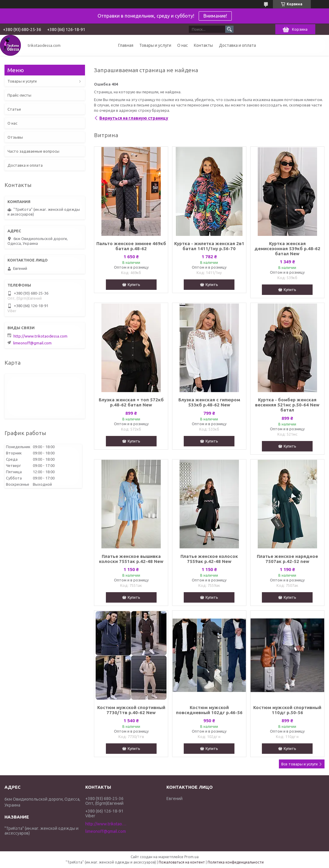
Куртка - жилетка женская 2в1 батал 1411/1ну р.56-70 (209, 246)
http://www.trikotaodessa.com (40, 336)
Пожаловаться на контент (182, 862)
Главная (126, 45)
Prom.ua (191, 857)
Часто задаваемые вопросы (33, 151)
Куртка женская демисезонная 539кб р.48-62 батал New (287, 249)
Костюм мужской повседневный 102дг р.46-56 (209, 710)
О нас (183, 45)
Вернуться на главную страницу (134, 118)
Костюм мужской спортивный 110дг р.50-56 (287, 710)
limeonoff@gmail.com (32, 343)
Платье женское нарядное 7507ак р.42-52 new (287, 559)
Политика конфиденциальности (236, 862)
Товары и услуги (155, 45)
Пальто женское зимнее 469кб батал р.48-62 (131, 246)
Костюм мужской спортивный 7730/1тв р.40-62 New (131, 710)
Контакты (203, 45)
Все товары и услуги (299, 764)
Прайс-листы (19, 95)
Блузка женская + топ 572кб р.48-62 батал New (131, 402)
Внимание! (215, 16)
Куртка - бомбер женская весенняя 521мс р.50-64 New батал (287, 405)
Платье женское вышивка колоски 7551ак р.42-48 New (131, 559)
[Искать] (229, 29)
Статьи (14, 109)
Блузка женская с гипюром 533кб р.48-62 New (209, 402)
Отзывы (15, 137)
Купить (134, 284)
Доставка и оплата (237, 45)
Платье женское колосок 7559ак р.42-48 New (209, 559)
